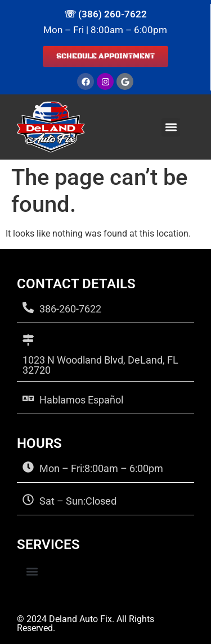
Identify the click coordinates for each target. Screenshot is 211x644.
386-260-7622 (70, 309)
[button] (171, 127)
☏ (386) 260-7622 (105, 14)
